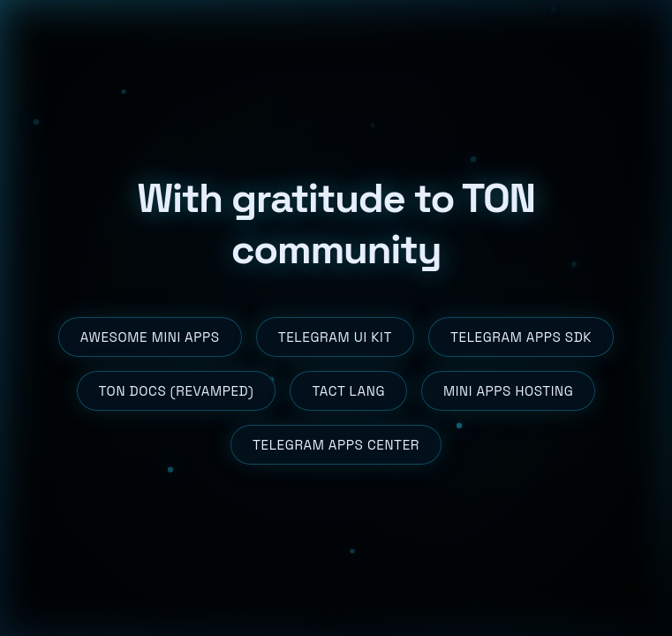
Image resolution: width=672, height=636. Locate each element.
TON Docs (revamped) (177, 391)
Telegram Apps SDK (521, 337)
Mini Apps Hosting (508, 391)
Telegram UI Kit (335, 337)
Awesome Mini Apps (150, 337)
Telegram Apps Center (336, 445)
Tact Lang (348, 391)
